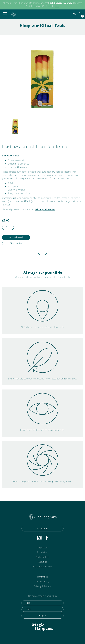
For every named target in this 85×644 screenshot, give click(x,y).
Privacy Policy (42, 582)
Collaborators (42, 557)
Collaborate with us (42, 567)
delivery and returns (45, 209)
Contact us (42, 529)
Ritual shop (42, 552)
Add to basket (16, 237)
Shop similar (16, 243)
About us (42, 562)
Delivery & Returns (42, 586)
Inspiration (42, 548)
